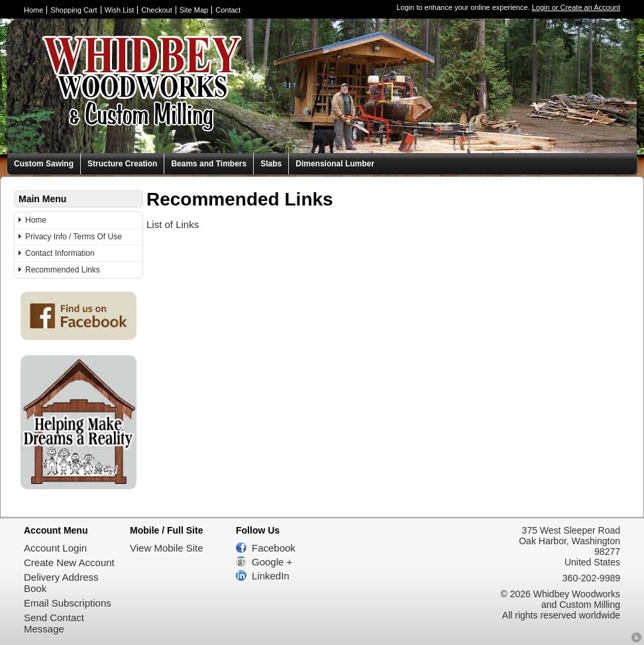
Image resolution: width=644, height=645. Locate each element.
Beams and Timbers (209, 164)
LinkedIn (271, 576)
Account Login (55, 548)
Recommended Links (63, 270)
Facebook (274, 548)
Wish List (120, 10)
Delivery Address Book (61, 583)
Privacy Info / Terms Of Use (74, 237)
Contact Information (60, 253)
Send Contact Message (54, 623)
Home (33, 10)
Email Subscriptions (68, 603)
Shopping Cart (74, 10)
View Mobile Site (167, 548)
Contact (228, 10)
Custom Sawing (44, 164)
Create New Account (69, 562)
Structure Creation (122, 164)
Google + (272, 562)
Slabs (271, 164)
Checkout (156, 10)
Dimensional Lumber (335, 164)
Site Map (194, 10)
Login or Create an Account (576, 7)
